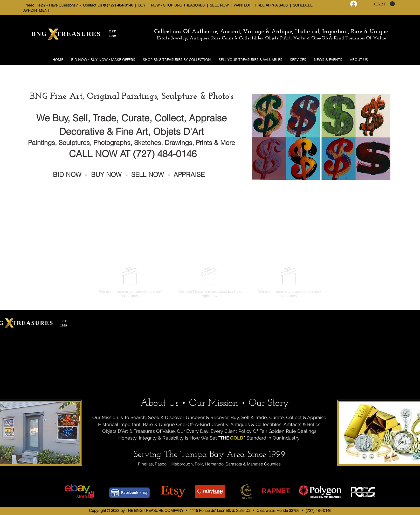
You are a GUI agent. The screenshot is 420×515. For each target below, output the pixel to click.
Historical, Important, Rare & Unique (341, 32)
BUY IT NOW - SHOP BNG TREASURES (171, 5)
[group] (210, 282)
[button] (384, 4)
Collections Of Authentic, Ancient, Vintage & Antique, (225, 32)
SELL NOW (219, 5)
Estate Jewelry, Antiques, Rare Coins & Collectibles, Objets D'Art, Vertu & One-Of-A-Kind (250, 38)
